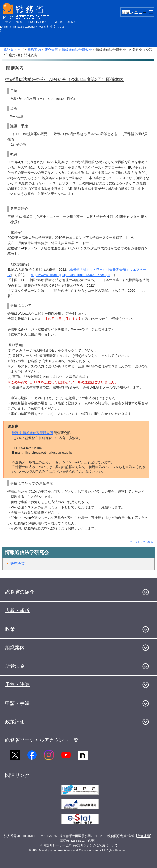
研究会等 (51, 50)
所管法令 (15, 666)
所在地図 (144, 836)
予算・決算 (17, 685)
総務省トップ (14, 50)
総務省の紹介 (20, 592)
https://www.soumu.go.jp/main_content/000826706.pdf (71, 275)
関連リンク (17, 775)
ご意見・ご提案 (12, 22)
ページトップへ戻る (141, 542)
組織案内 (34, 50)
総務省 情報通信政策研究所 (32, 433)
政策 (10, 629)
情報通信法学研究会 (77, 50)
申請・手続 (17, 703)
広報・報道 (17, 610)
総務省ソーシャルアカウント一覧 (42, 740)
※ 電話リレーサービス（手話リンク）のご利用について (78, 845)
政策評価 (15, 722)
